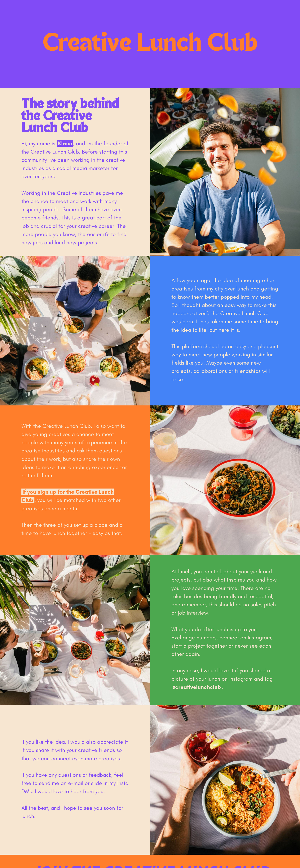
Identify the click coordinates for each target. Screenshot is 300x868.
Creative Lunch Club (150, 44)
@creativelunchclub (197, 687)
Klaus (65, 143)
